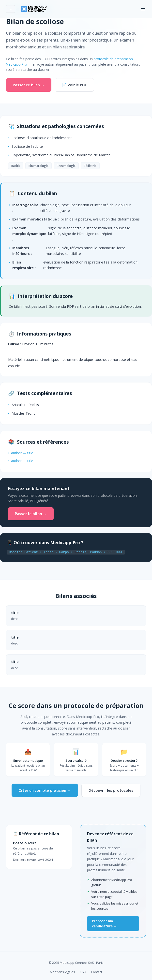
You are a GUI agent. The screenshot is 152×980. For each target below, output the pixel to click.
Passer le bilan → (31, 514)
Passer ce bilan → (29, 85)
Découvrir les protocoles (111, 790)
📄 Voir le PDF (74, 85)
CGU (83, 972)
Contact (97, 972)
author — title (22, 453)
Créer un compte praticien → (45, 790)
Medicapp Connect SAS (77, 962)
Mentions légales (62, 972)
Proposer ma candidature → (105, 923)
